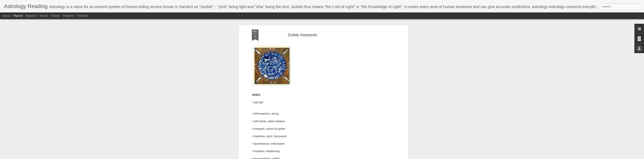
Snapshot (68, 16)
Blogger (351, 157)
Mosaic (44, 16)
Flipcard (18, 16)
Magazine (31, 16)
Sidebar (55, 16)
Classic (6, 16)
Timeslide (82, 16)
